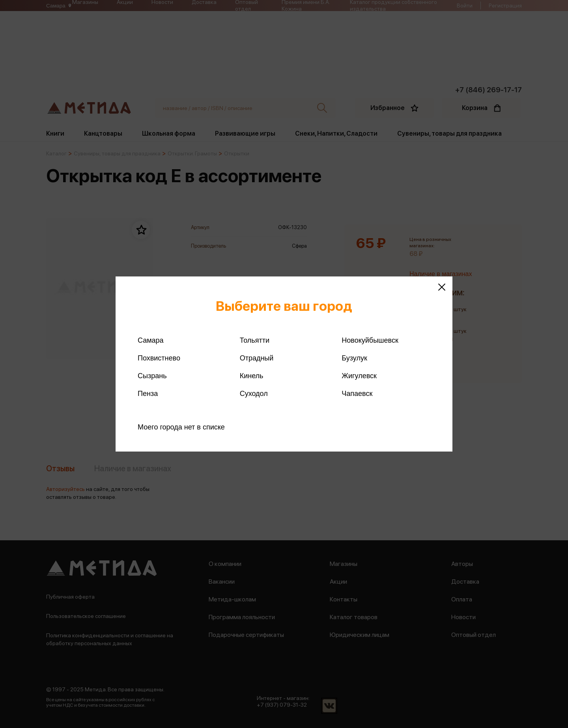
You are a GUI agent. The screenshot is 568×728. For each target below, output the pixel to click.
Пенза (148, 394)
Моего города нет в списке (181, 427)
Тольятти (255, 340)
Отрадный (257, 358)
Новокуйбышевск (370, 340)
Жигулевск (359, 376)
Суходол (254, 394)
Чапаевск (357, 394)
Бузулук (354, 358)
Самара (151, 340)
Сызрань (152, 376)
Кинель (252, 376)
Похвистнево (159, 358)
